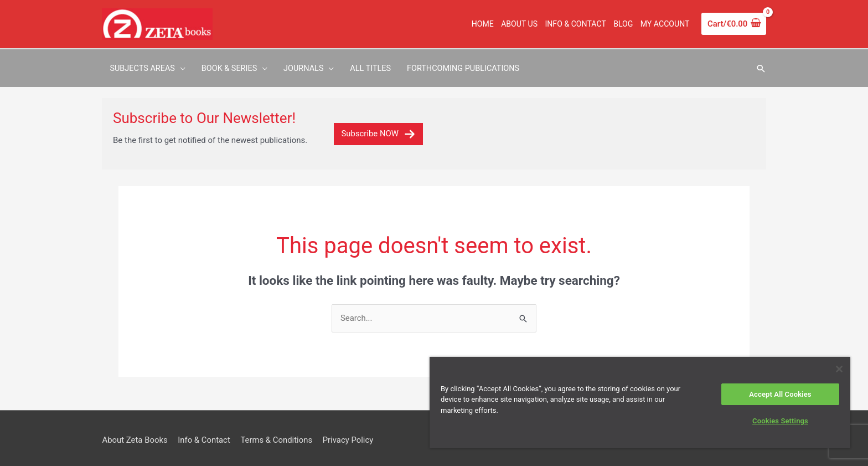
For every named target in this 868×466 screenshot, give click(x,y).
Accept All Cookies (780, 394)
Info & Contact (205, 436)
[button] (761, 66)
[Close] (839, 369)
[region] (640, 403)
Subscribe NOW (378, 129)
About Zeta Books (135, 436)
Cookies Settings (780, 421)
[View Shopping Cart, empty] (733, 24)
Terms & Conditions (278, 436)
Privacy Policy (349, 436)
